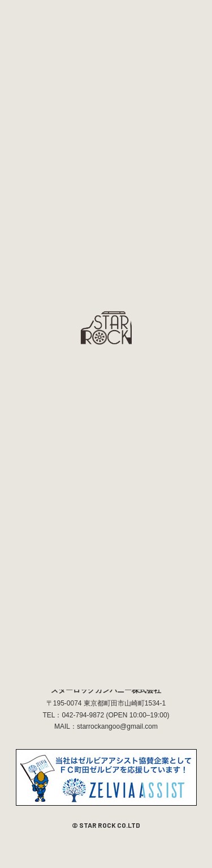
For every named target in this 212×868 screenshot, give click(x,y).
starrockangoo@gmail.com (117, 726)
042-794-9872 (83, 715)
